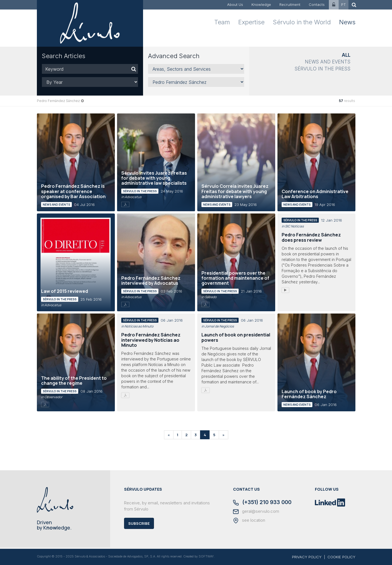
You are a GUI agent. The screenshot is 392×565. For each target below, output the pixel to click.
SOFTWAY (206, 556)
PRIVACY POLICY (307, 557)
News (347, 22)
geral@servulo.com (256, 512)
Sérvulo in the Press (322, 69)
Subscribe (139, 523)
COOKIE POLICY (341, 557)
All (346, 55)
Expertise (251, 22)
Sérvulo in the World (302, 22)
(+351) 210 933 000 (262, 503)
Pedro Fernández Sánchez (58, 101)
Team (222, 22)
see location (249, 521)
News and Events (328, 62)
